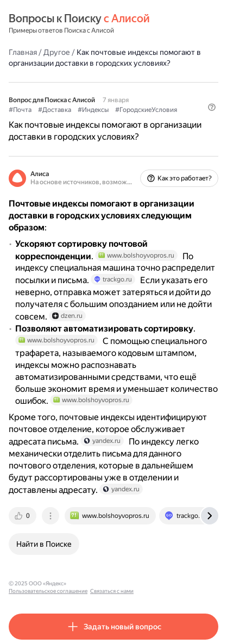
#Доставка (55, 110)
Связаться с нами (174, 583)
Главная (23, 52)
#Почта (20, 110)
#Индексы (93, 110)
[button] (212, 107)
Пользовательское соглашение (111, 583)
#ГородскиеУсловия (146, 110)
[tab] (23, 516)
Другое (57, 52)
